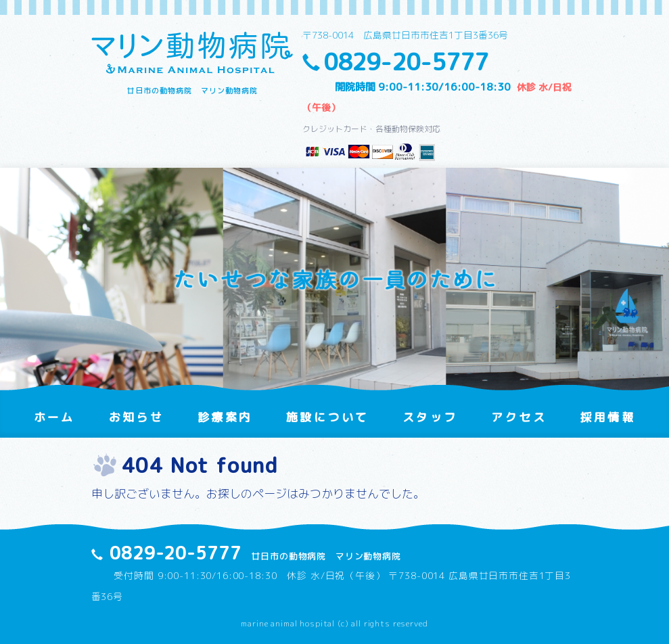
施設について (327, 417)
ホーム (54, 417)
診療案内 (225, 417)
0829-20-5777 (406, 62)
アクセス (519, 417)
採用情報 (608, 417)
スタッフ (430, 417)
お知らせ (136, 417)
